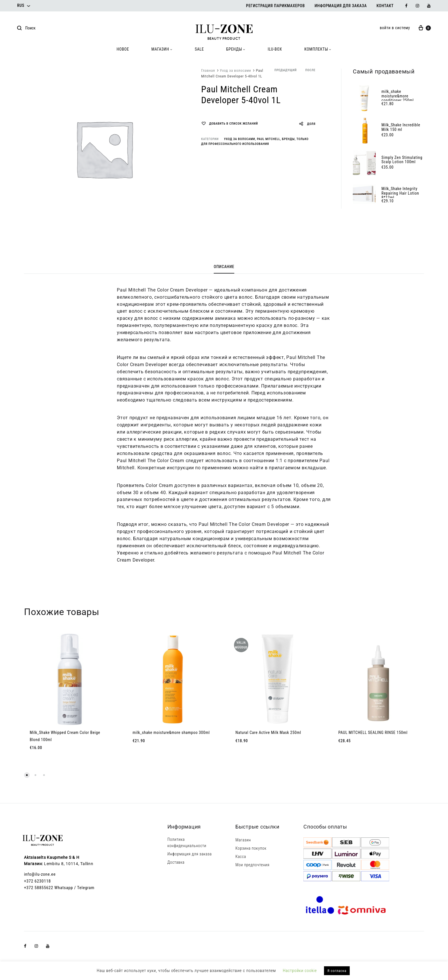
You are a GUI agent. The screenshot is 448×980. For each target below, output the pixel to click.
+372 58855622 (39, 888)
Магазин (243, 840)
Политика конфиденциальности (187, 843)
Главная (208, 70)
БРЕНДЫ (236, 49)
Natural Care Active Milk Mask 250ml (268, 732)
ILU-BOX (275, 49)
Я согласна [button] (337, 971)
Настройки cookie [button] (300, 971)
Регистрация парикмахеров (275, 6)
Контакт (385, 6)
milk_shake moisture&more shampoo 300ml (171, 732)
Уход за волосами (236, 70)
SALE (199, 49)
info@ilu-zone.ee (40, 874)
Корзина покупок (251, 848)
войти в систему (395, 28)
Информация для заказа (341, 6)
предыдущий (285, 70)
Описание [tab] (224, 267)
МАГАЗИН (162, 49)
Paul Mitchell (268, 139)
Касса (241, 857)
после (310, 70)
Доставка (176, 862)
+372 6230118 (37, 881)
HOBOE (123, 49)
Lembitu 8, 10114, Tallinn (69, 864)
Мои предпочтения (252, 865)
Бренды (288, 139)
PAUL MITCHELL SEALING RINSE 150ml (373, 732)
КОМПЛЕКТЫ (318, 49)
